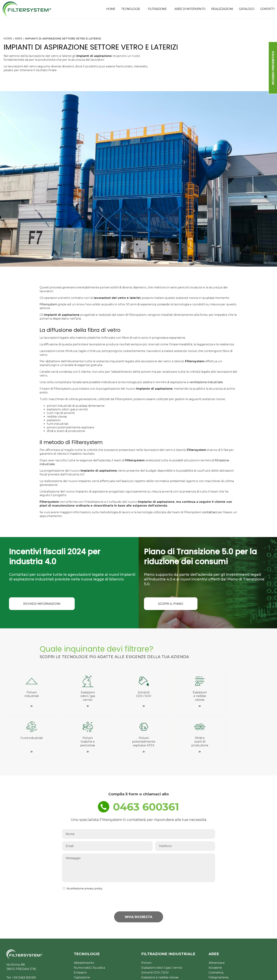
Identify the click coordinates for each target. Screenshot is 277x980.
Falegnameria (219, 936)
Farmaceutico (219, 946)
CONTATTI (267, 9)
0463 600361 (147, 765)
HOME (111, 9)
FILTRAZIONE (157, 9)
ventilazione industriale (206, 382)
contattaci (209, 512)
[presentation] (188, 859)
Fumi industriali (152, 941)
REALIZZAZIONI (222, 9)
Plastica (214, 951)
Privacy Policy (156, 974)
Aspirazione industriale (90, 946)
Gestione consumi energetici (94, 941)
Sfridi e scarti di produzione (161, 956)
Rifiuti (213, 956)
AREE (19, 39)
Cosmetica (216, 931)
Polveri (146, 922)
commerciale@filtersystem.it (27, 941)
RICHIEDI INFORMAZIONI (44, 604)
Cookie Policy (177, 974)
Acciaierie (215, 926)
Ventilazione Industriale (91, 951)
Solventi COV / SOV (155, 931)
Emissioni (80, 931)
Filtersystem (48, 304)
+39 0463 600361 (24, 936)
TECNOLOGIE (131, 9)
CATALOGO (247, 9)
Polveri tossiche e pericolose (161, 946)
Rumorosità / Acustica (89, 926)
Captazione (82, 936)
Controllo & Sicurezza (89, 956)
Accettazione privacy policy (85, 847)
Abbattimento (84, 922)
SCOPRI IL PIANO (173, 604)
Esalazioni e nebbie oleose (160, 936)
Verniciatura (217, 941)
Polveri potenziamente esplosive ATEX (169, 951)
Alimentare (217, 922)
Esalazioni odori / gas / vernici (162, 926)
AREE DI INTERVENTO (190, 9)
